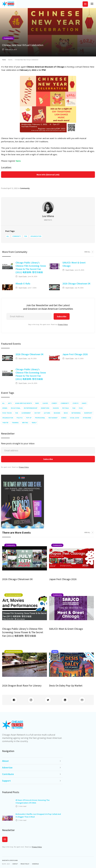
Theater (5, 423)
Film (74, 408)
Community (8, 38)
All (8, 236)
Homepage (35, 864)
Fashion (56, 408)
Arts (10, 403)
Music (66, 413)
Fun (26, 236)
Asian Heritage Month (24, 403)
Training (15, 423)
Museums (57, 413)
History (37, 413)
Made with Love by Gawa (10, 860)
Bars (37, 403)
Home (4, 60)
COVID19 (75, 403)
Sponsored (87, 418)
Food (81, 408)
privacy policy (25, 864)
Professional (40, 418)
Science (64, 418)
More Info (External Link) (48, 175)
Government (26, 413)
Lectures (47, 413)
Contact (15, 864)
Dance (84, 403)
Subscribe (85, 4)
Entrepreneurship (31, 408)
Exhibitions (45, 408)
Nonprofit (88, 413)
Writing (25, 423)
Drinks (5, 408)
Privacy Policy (63, 324)
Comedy (54, 403)
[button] (92, 4)
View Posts (48, 220)
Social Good (75, 418)
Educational (16, 408)
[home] (8, 4)
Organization (36, 236)
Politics (20, 418)
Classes (45, 403)
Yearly (34, 423)
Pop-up (29, 418)
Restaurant (53, 418)
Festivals (66, 408)
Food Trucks (7, 413)
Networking (76, 413)
